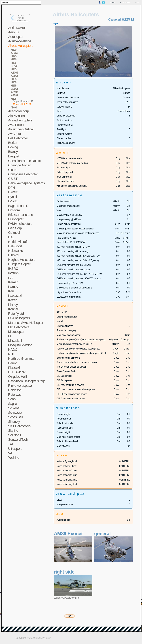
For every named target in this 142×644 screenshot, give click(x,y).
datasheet (125, 3)
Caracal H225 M (22, 104)
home (112, 3)
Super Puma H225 (23, 101)
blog (138, 3)
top (69, 616)
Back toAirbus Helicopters (21, 18)
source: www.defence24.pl (66, 598)
